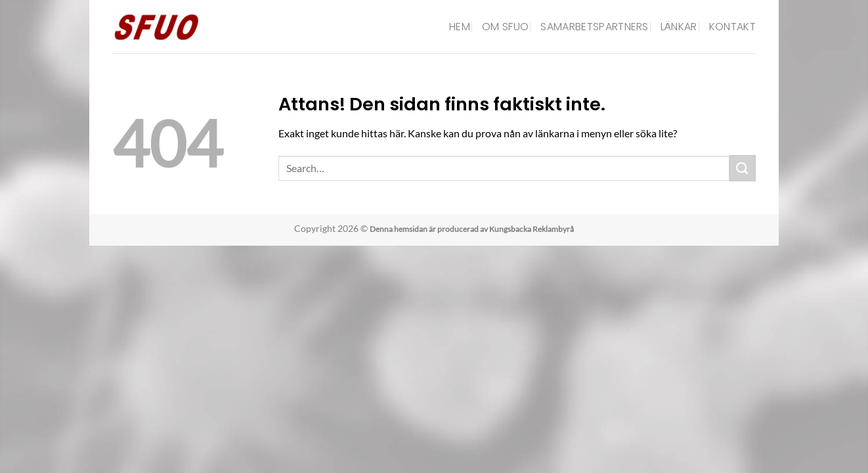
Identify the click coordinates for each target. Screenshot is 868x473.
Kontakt (732, 27)
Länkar (679, 27)
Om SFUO (505, 27)
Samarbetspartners (594, 27)
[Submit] (743, 168)
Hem (460, 27)
